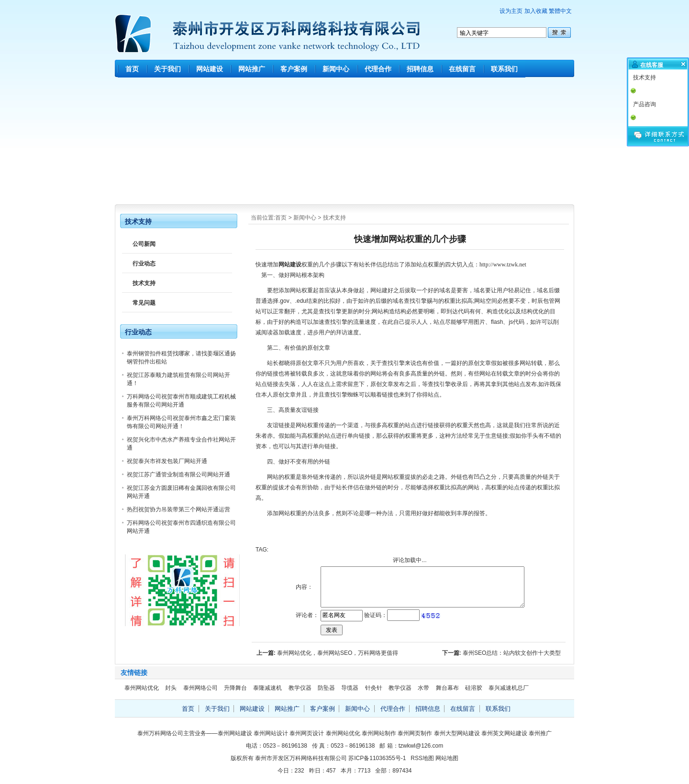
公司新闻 (144, 244)
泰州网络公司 (200, 688)
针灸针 (374, 688)
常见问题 (144, 303)
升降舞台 (235, 688)
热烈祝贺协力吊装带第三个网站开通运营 (178, 509)
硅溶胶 (474, 688)
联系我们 (504, 69)
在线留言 (462, 69)
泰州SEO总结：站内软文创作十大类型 (512, 653)
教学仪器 (300, 688)
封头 (171, 688)
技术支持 (334, 218)
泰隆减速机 (267, 688)
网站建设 (210, 69)
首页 (132, 69)
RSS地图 (422, 758)
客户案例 (294, 69)
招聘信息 (420, 69)
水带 (423, 688)
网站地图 (447, 758)
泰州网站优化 (142, 688)
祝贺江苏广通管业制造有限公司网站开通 (178, 475)
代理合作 (378, 69)
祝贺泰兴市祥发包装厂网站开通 (167, 461)
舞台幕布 (447, 688)
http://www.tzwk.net (503, 265)
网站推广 (252, 69)
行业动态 (144, 264)
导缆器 (350, 688)
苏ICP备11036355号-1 (377, 758)
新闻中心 (336, 69)
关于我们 (167, 69)
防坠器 (326, 688)
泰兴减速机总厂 (509, 688)
